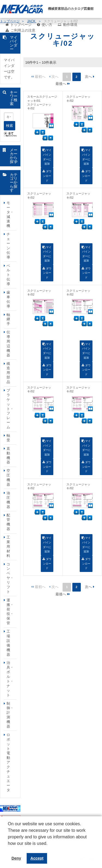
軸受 (8, 438)
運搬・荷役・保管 (10, 612)
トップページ (21, 25)
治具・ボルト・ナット (10, 679)
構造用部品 (8, 373)
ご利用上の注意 (23, 30)
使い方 (47, 25)
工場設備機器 (8, 643)
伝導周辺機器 (8, 344)
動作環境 (70, 25)
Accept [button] (37, 858)
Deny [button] (16, 858)
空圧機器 (8, 478)
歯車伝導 (8, 299)
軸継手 (8, 319)
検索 (10, 126)
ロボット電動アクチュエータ (8, 762)
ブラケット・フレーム (10, 409)
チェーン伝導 (8, 246)
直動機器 (8, 455)
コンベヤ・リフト (10, 578)
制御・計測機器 (10, 715)
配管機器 (8, 522)
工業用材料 (8, 547)
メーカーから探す (14, 156)
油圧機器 (8, 500)
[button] (9, 848)
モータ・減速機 (10, 214)
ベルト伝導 (8, 275)
